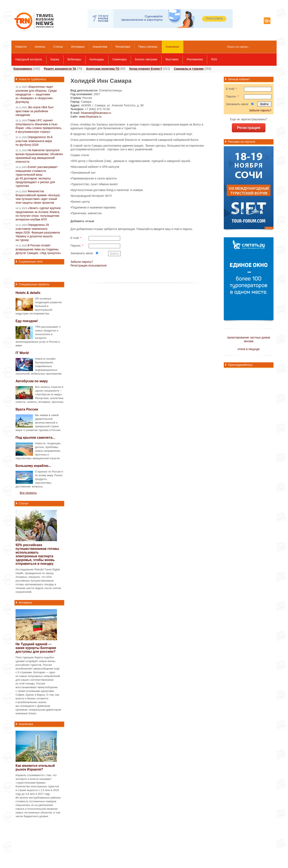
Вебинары (74, 59)
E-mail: (76, 238)
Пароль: (77, 246)
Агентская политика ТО (103, 69)
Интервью (78, 47)
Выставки (172, 59)
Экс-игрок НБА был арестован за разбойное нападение (34, 111)
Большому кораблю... (33, 466)
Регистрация (249, 128)
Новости (21, 47)
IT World (22, 353)
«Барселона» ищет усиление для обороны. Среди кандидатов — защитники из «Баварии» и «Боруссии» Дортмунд (36, 94)
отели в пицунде (249, 349)
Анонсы (40, 47)
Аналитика (100, 47)
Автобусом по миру (32, 381)
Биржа (55, 59)
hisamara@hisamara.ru (96, 113)
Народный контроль (29, 59)
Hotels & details (28, 293)
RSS (214, 59)
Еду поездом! (27, 321)
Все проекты (28, 493)
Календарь (97, 59)
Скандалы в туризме (189, 69)
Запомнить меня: (82, 253)
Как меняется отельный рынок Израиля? (35, 768)
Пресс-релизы (148, 47)
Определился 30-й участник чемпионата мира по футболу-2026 (34, 141)
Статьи (58, 47)
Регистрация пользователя (88, 265)
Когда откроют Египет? (146, 69)
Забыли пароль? (82, 262)
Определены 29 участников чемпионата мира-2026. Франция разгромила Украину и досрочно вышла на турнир (38, 232)
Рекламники (195, 59)
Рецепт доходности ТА (60, 69)
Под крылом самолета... (35, 438)
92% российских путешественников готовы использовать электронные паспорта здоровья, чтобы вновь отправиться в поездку (37, 554)
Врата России (27, 409)
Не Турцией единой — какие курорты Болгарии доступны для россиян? (36, 648)
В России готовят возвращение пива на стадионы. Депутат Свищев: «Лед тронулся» (38, 249)
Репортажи (123, 47)
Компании (172, 47)
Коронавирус (23, 69)
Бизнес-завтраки (146, 59)
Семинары (120, 59)
